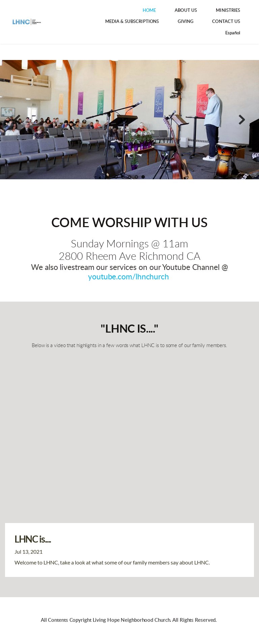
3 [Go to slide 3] (129, 177)
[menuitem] (149, 11)
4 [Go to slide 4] (136, 177)
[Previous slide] (17, 120)
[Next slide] (242, 120)
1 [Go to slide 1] (116, 177)
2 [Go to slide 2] (123, 177)
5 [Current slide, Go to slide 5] (143, 177)
